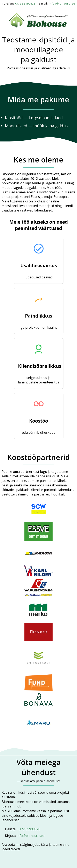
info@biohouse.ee (62, 4)
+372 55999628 (25, 4)
